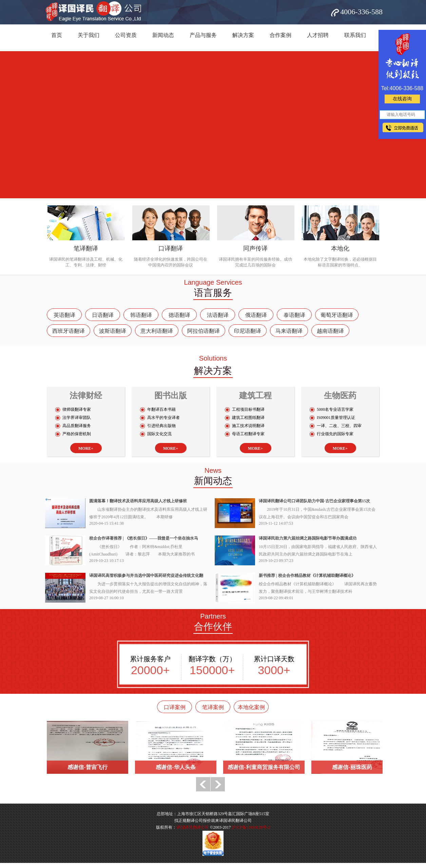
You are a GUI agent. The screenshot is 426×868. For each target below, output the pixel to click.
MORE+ (86, 448)
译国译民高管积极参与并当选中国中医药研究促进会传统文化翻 (146, 576)
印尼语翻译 (248, 331)
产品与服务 (203, 35)
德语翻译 (179, 315)
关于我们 (89, 35)
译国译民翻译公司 (193, 827)
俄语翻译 (256, 315)
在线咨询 (402, 99)
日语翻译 (103, 315)
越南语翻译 (330, 331)
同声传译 (255, 248)
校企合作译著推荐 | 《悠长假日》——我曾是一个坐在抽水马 (144, 538)
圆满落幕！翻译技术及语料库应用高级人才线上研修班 (138, 501)
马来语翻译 (289, 331)
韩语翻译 (141, 315)
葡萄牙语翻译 (337, 315)
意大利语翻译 (157, 331)
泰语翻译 (294, 315)
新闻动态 (163, 35)
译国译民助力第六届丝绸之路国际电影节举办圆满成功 (308, 538)
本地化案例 (251, 707)
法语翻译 (218, 315)
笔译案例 (213, 707)
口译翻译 (171, 248)
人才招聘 (318, 35)
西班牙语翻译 (69, 331)
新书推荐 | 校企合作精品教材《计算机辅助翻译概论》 (307, 576)
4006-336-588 (361, 12)
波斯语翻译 (113, 331)
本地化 (340, 248)
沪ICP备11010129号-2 (251, 827)
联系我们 (355, 35)
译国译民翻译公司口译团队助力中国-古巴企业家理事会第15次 (314, 501)
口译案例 (175, 707)
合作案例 (280, 35)
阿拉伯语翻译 (204, 331)
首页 (57, 35)
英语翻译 (64, 315)
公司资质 (126, 35)
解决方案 (243, 35)
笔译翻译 (86, 248)
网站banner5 (213, 125)
